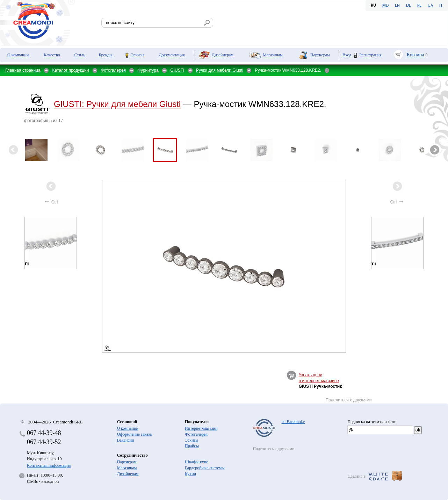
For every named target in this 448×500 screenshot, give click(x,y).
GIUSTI (177, 70)
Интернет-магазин (201, 428)
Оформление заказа (134, 434)
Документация (172, 55)
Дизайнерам (223, 55)
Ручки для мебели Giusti (220, 70)
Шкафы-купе (196, 462)
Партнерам (320, 55)
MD (385, 6)
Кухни (190, 474)
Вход (347, 55)
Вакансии (126, 440)
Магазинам (273, 55)
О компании (18, 55)
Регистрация (370, 55)
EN (397, 6)
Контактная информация (49, 465)
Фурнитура (148, 70)
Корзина (416, 55)
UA (430, 6)
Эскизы (138, 55)
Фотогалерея (113, 70)
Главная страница (23, 70)
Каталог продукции (70, 70)
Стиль (80, 55)
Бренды (106, 55)
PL (419, 6)
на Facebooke (293, 422)
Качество (52, 55)
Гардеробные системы (205, 468)
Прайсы (192, 446)
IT (441, 6)
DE (409, 6)
